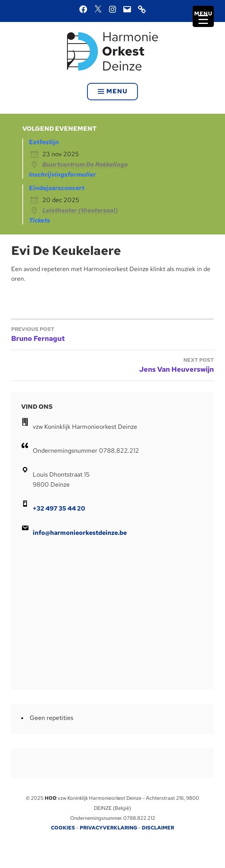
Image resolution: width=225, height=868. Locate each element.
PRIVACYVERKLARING (108, 828)
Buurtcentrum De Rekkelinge (85, 164)
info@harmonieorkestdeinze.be (80, 533)
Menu (113, 91)
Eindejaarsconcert (57, 188)
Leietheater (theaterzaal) (80, 210)
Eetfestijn (44, 142)
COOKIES (63, 828)
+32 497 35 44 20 (59, 508)
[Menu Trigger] (203, 16)
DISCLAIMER (158, 828)
